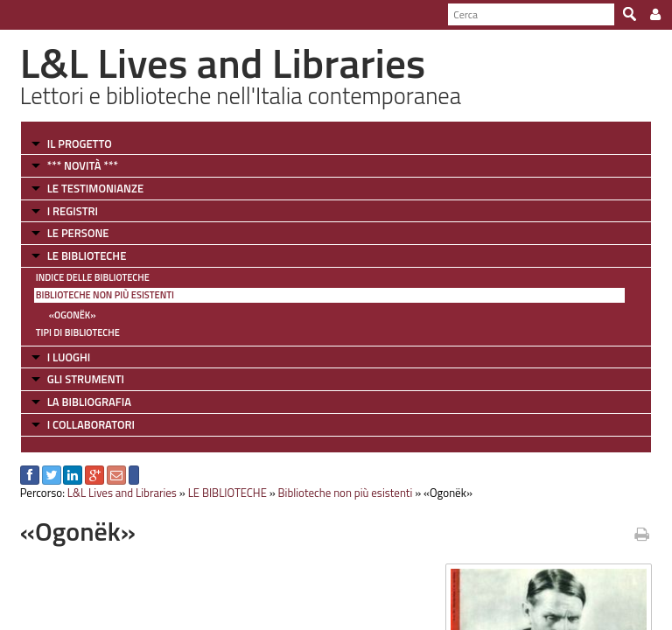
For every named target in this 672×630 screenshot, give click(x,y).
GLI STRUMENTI (86, 379)
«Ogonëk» (73, 315)
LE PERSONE (78, 233)
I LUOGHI (69, 357)
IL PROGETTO (80, 143)
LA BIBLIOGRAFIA (89, 402)
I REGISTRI (73, 211)
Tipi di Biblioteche (78, 332)
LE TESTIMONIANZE (95, 188)
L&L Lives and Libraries (122, 493)
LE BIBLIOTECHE (87, 255)
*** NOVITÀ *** (83, 165)
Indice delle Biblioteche (93, 277)
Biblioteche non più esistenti (105, 295)
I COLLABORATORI (91, 424)
